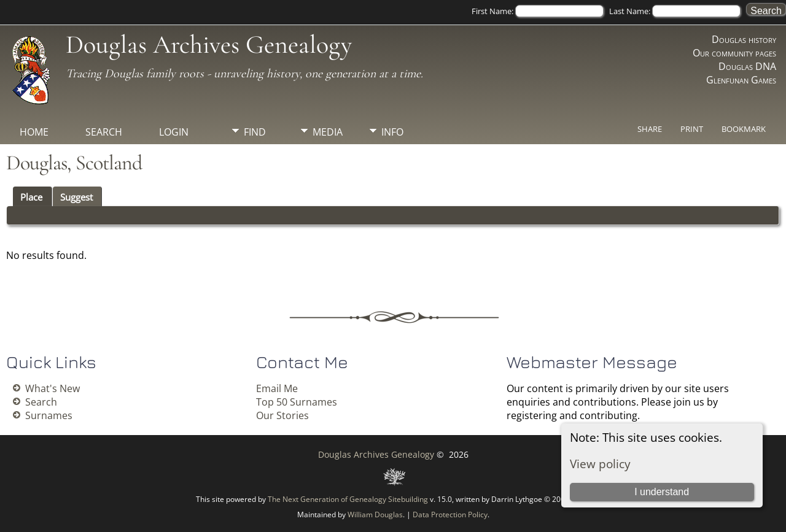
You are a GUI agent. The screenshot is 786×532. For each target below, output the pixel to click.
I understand (662, 492)
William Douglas (375, 515)
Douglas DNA (747, 66)
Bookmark (744, 129)
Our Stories (282, 415)
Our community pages (734, 53)
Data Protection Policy (450, 515)
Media (328, 132)
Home (34, 132)
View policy (600, 464)
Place (31, 197)
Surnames (49, 415)
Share (650, 129)
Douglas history (744, 39)
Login (174, 132)
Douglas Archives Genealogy (209, 44)
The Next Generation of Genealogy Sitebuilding (348, 499)
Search (104, 132)
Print (692, 129)
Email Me (277, 388)
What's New (53, 388)
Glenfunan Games (741, 80)
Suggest (76, 197)
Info (392, 132)
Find (255, 132)
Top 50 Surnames (297, 402)
